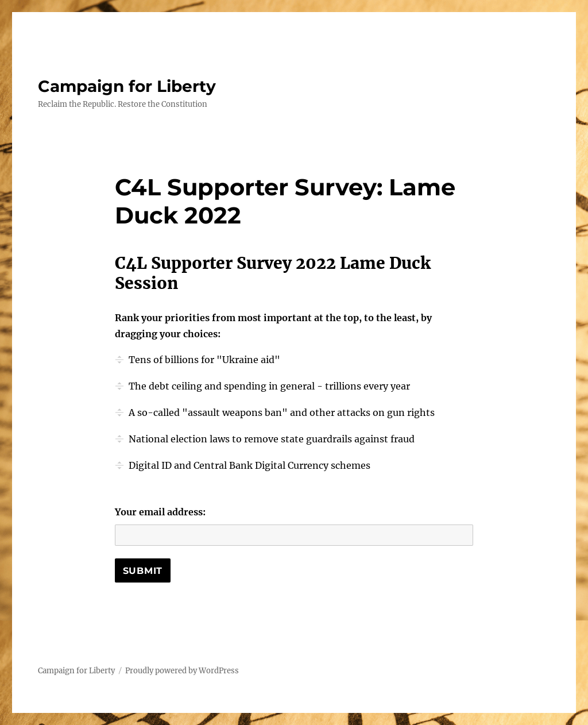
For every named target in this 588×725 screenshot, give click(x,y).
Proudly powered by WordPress (182, 671)
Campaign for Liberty (127, 86)
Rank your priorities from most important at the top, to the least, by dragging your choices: (273, 326)
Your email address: (160, 512)
